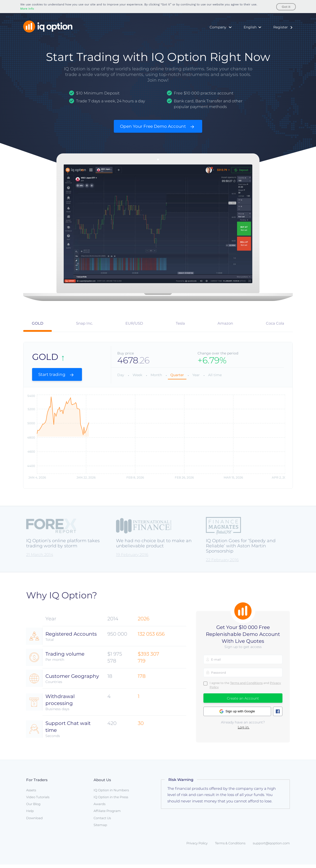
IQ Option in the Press (111, 800)
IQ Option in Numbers (111, 794)
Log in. (244, 731)
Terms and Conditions (246, 686)
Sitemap (100, 828)
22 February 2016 (222, 563)
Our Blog (33, 807)
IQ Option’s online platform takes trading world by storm (63, 547)
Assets (31, 794)
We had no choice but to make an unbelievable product (154, 547)
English (250, 27)
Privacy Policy (197, 847)
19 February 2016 (132, 558)
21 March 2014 (40, 558)
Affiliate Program (107, 814)
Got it (286, 7)
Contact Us (102, 821)
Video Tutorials (38, 800)
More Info (27, 9)
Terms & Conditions (230, 847)
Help (30, 814)
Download (34, 821)
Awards (99, 807)
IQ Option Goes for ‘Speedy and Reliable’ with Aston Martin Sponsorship (241, 549)
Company (218, 27)
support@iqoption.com (271, 847)
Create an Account (243, 702)
